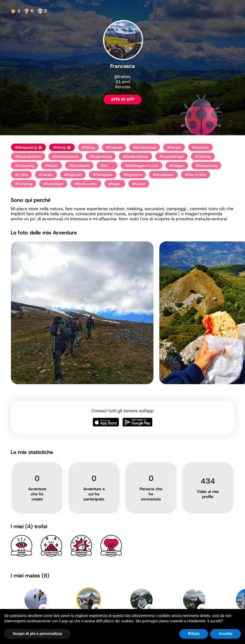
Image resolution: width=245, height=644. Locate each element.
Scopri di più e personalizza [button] (37, 634)
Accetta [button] (225, 634)
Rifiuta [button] (194, 634)
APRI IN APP (122, 99)
